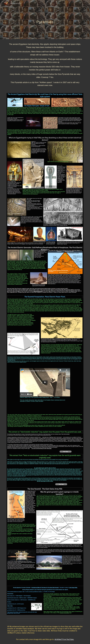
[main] (45, 19)
